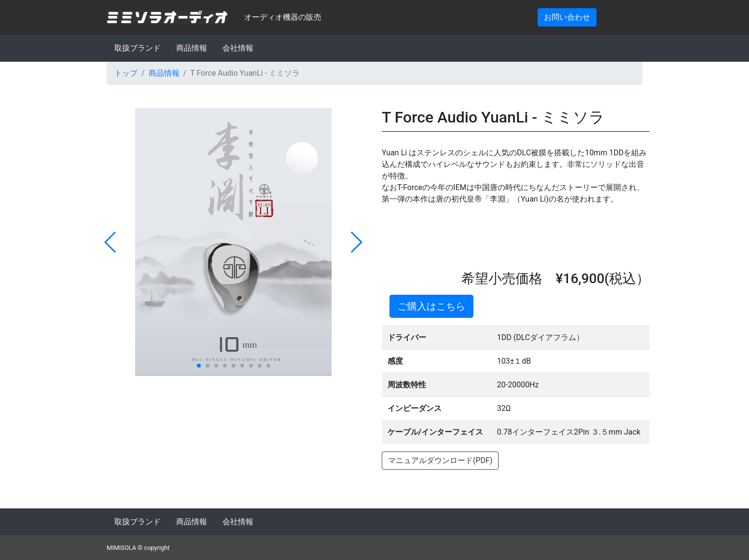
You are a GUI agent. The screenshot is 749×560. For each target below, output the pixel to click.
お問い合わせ (567, 17)
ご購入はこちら (431, 306)
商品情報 (192, 48)
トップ (126, 73)
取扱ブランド (138, 48)
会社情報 (238, 48)
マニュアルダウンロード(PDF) (440, 460)
